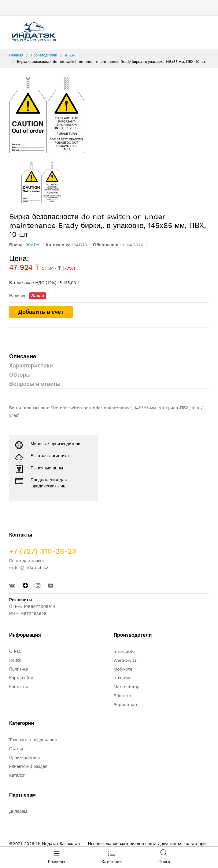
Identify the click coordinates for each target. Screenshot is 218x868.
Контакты (18, 687)
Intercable (124, 651)
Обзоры (20, 375)
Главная (16, 55)
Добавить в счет (41, 312)
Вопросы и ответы (35, 384)
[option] (109, 115)
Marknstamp (127, 687)
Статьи (16, 749)
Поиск (15, 660)
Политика (19, 669)
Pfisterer (123, 696)
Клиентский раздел (28, 766)
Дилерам (18, 811)
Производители (44, 55)
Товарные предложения (33, 740)
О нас (15, 651)
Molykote (123, 669)
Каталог (17, 775)
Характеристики (31, 365)
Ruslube (122, 678)
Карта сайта (21, 678)
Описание (23, 356)
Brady (70, 55)
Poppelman (126, 704)
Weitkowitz (125, 660)
